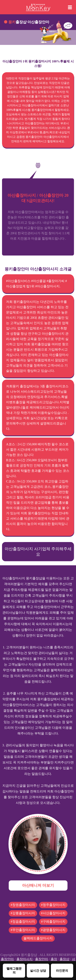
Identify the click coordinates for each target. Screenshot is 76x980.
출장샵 (64, 959)
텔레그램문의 (14, 970)
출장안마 (7, 959)
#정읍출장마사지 (23, 922)
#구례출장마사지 (53, 922)
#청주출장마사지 (53, 905)
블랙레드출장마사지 (38, 938)
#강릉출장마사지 (23, 913)
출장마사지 (25, 959)
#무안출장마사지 (23, 930)
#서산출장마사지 (53, 913)
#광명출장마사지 (53, 930)
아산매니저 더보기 (38, 885)
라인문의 (62, 971)
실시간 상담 (38, 971)
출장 (54, 959)
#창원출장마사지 (23, 905)
